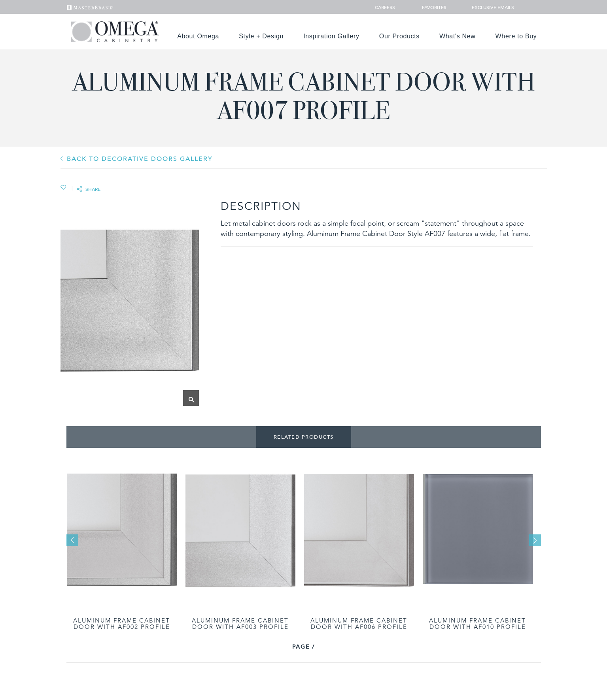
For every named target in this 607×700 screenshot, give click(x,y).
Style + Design (261, 36)
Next (535, 540)
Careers (386, 7)
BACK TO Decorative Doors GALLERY (140, 159)
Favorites (431, 7)
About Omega (198, 36)
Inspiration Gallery (331, 36)
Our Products (399, 36)
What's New (458, 36)
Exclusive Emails (489, 7)
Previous (72, 540)
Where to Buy (516, 36)
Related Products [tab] (304, 437)
